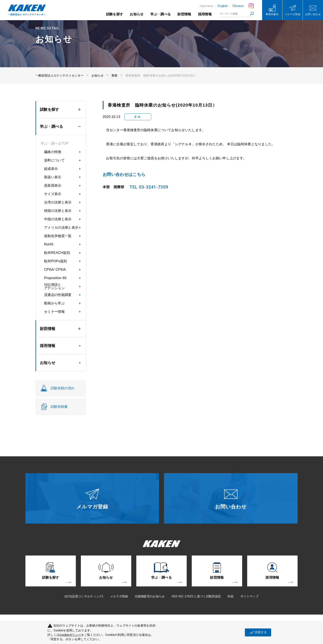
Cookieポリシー (70, 635)
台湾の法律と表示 (58, 202)
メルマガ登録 (119, 596)
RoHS (49, 244)
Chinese (238, 6)
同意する (258, 632)
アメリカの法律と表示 (61, 228)
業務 (115, 75)
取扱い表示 (53, 177)
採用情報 (205, 14)
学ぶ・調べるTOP (54, 143)
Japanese (206, 6)
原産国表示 (53, 185)
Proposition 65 (55, 278)
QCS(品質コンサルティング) (84, 596)
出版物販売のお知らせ (150, 596)
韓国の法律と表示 (58, 211)
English (223, 6)
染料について (54, 160)
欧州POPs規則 (55, 261)
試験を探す (115, 14)
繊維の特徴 (53, 152)
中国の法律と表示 (58, 219)
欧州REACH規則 (57, 253)
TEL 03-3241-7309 (149, 187)
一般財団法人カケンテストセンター (60, 75)
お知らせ (137, 14)
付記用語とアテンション (54, 286)
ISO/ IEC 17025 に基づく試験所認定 (196, 596)
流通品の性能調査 (58, 295)
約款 (231, 596)
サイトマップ (249, 596)
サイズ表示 (53, 194)
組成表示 (51, 169)
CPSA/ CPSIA (55, 270)
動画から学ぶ (54, 303)
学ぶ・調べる (161, 14)
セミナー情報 (54, 312)
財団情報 (184, 14)
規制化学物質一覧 (58, 236)
